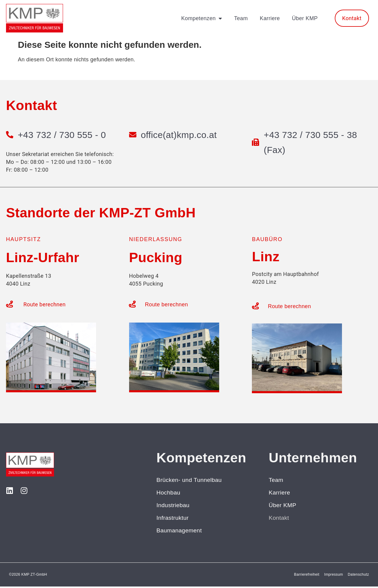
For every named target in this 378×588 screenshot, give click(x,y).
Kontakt (279, 519)
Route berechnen (44, 304)
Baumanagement (180, 532)
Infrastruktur (173, 519)
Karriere (270, 18)
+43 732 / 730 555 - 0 (62, 135)
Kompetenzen (201, 18)
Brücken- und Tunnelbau (190, 480)
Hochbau (169, 493)
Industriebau (174, 506)
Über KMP (305, 18)
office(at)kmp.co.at (179, 135)
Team (241, 18)
